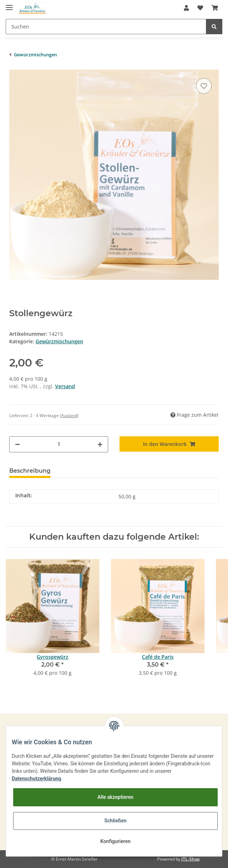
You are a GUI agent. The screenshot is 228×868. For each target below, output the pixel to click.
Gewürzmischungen (59, 341)
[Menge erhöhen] (100, 444)
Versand (65, 386)
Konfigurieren (115, 841)
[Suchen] (106, 27)
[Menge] (59, 444)
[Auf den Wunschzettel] (204, 86)
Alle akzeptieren (115, 797)
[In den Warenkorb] (169, 444)
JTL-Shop (190, 859)
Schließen (115, 821)
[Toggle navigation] (9, 4)
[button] (186, 8)
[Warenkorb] (215, 8)
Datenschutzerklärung (36, 779)
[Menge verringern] (17, 444)
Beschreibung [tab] (30, 471)
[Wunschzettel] (200, 8)
